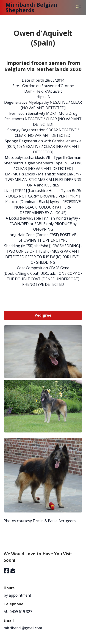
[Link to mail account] (13, 571)
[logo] (38, 7)
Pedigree (43, 315)
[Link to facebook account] (6, 571)
